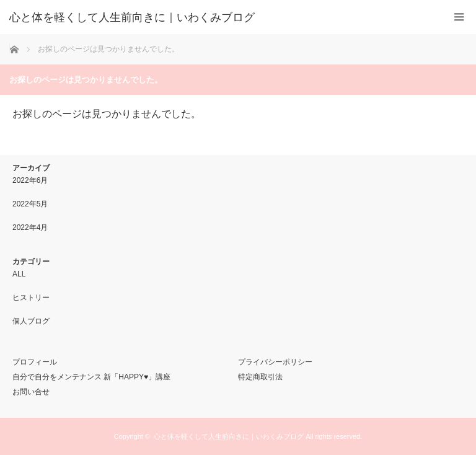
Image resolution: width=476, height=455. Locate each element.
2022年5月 (30, 204)
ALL (19, 274)
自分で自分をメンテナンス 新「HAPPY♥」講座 (91, 377)
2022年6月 (30, 180)
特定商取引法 (260, 377)
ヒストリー (31, 298)
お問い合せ (31, 392)
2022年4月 (30, 227)
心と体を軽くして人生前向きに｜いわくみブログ (229, 436)
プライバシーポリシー (275, 362)
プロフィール (35, 362)
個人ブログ (31, 321)
